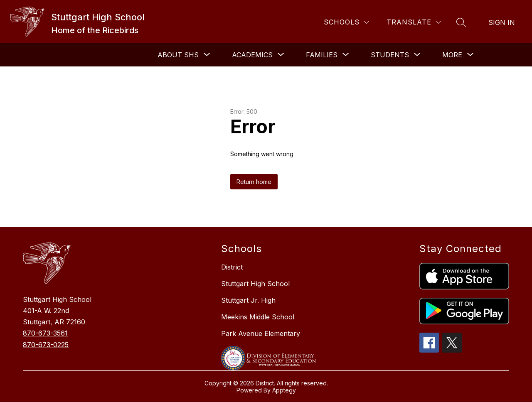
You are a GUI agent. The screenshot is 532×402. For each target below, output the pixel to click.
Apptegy (284, 390)
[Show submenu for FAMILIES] (322, 55)
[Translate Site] (414, 22)
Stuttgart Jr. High (248, 300)
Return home (254, 182)
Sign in (502, 22)
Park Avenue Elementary (261, 333)
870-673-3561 (45, 333)
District (232, 267)
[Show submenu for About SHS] (178, 55)
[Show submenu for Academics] (252, 55)
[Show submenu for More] (452, 55)
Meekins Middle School (258, 317)
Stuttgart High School (255, 284)
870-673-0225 (46, 345)
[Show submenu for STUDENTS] (390, 55)
